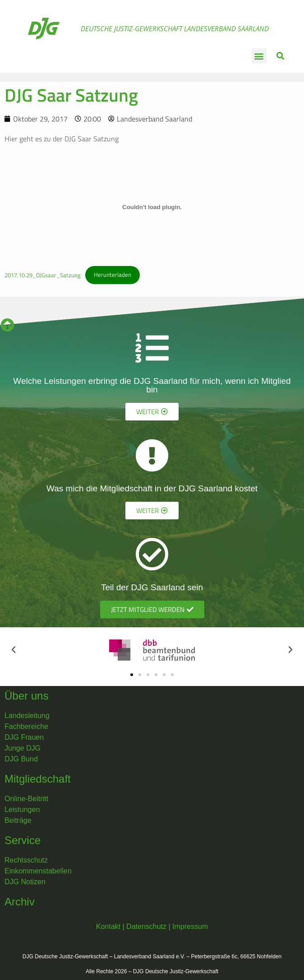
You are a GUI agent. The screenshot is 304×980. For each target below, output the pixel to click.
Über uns (26, 696)
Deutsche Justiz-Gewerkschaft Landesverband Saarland (175, 28)
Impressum (190, 926)
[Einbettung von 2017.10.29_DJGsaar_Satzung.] (152, 207)
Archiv (20, 902)
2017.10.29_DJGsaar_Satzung (43, 275)
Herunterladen (113, 275)
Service (23, 840)
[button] (259, 56)
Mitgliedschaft (38, 779)
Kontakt (108, 926)
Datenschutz (146, 926)
